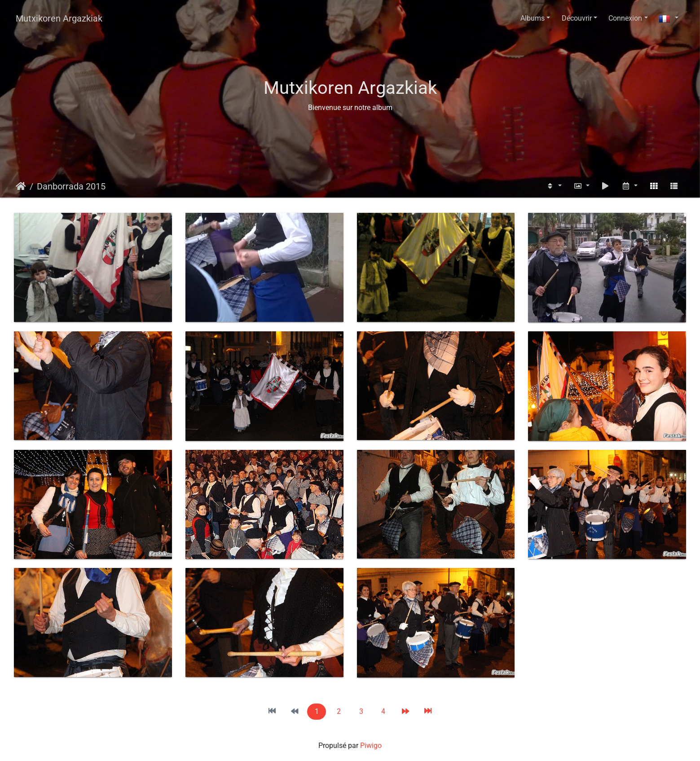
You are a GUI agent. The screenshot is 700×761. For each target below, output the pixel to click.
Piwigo (371, 746)
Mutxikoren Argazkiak (59, 18)
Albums (533, 18)
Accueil (21, 186)
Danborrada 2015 (71, 186)
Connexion (625, 18)
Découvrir (577, 18)
